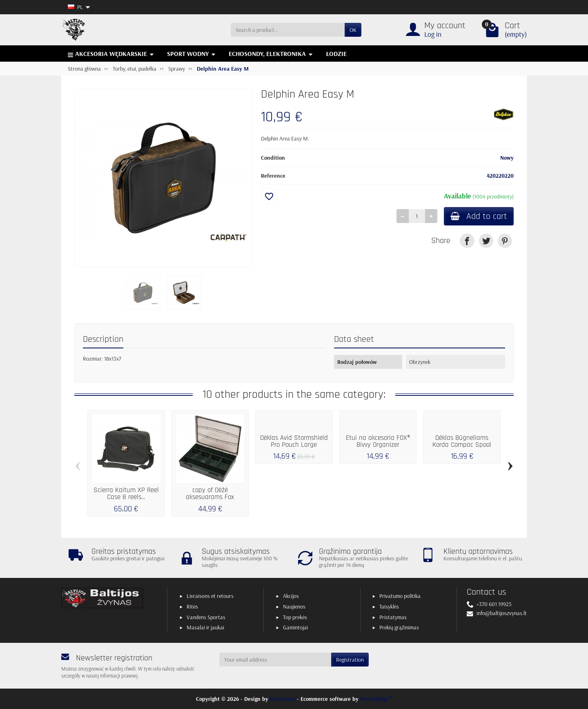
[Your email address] (275, 660)
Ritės (192, 606)
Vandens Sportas (206, 617)
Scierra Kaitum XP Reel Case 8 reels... (126, 494)
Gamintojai (295, 627)
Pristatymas (393, 617)
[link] (467, 241)
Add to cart (479, 216)
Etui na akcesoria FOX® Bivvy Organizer (378, 441)
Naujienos (294, 606)
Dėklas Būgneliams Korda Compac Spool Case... (462, 445)
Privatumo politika (400, 596)
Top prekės (295, 617)
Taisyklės (389, 606)
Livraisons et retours (210, 596)
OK (353, 30)
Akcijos (291, 596)
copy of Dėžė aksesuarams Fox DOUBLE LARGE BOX (210, 497)
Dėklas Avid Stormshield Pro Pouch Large (294, 441)
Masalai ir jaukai (205, 627)
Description (103, 339)
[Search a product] (288, 30)
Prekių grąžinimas (399, 627)
